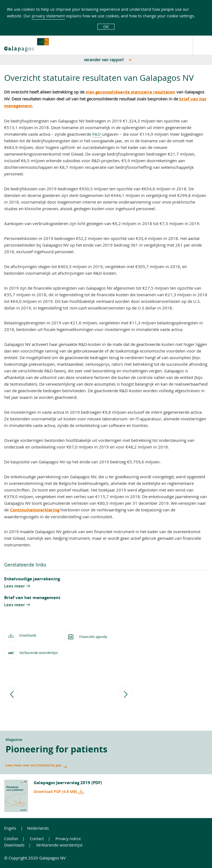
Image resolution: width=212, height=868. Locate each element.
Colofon (11, 839)
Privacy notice (68, 839)
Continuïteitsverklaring (35, 510)
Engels (10, 828)
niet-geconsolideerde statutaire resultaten (130, 92)
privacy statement (48, 16)
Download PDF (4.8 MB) (55, 791)
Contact (37, 839)
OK (106, 27)
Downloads (14, 845)
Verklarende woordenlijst (59, 845)
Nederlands (38, 828)
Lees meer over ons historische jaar (34, 765)
